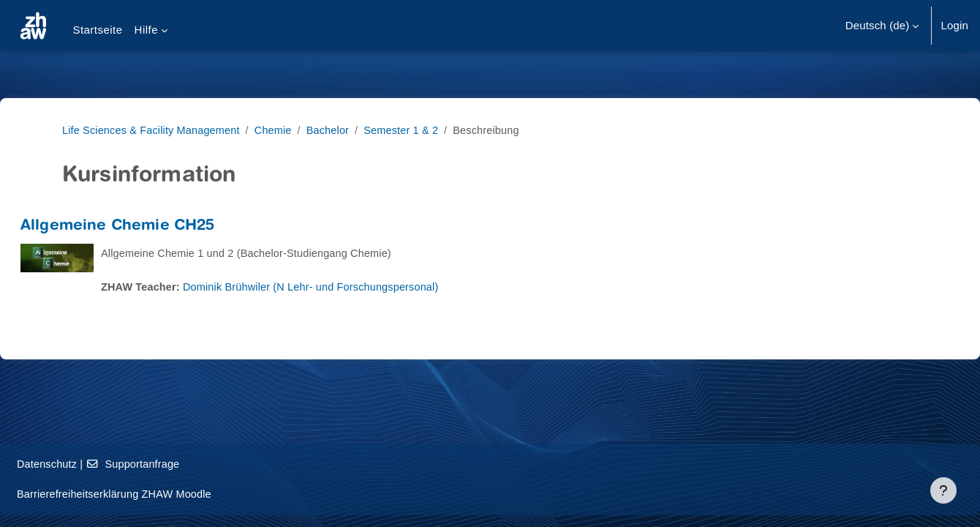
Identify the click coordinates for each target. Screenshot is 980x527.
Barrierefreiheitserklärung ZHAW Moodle (153, 494)
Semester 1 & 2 (412, 130)
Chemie (280, 130)
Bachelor (336, 130)
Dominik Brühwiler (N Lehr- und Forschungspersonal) (353, 287)
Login (954, 25)
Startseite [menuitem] (97, 30)
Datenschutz (83, 464)
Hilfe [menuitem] (146, 30)
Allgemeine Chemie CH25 (153, 227)
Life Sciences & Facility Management (154, 130)
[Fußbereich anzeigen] (943, 490)
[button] (882, 26)
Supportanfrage (172, 464)
